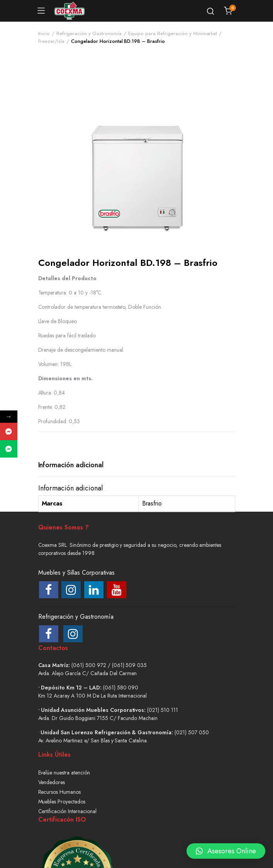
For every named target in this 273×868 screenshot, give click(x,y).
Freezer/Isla (52, 41)
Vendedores (52, 782)
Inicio (44, 33)
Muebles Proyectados (62, 802)
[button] (226, 845)
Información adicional (71, 465)
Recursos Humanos (60, 792)
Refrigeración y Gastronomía (89, 33)
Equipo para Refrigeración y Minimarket (173, 33)
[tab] (71, 465)
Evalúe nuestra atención (64, 773)
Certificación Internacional (67, 811)
